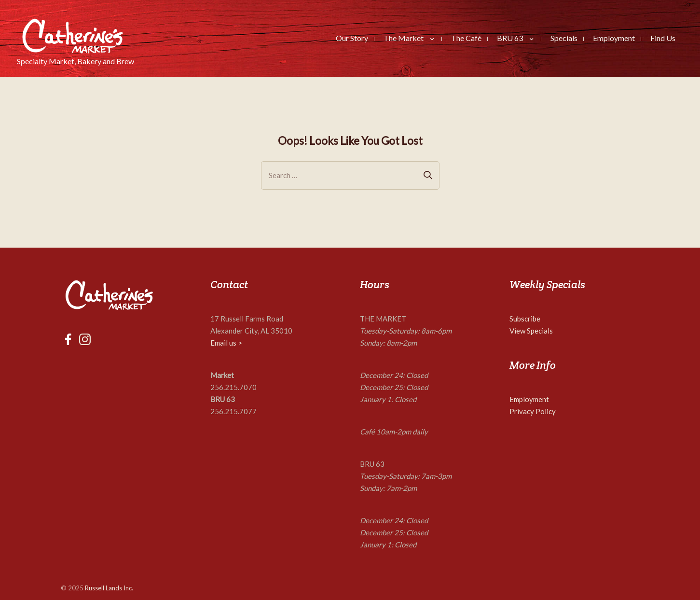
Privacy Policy (533, 411)
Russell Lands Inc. (109, 588)
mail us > (228, 343)
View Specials (531, 331)
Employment (529, 399)
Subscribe (525, 319)
